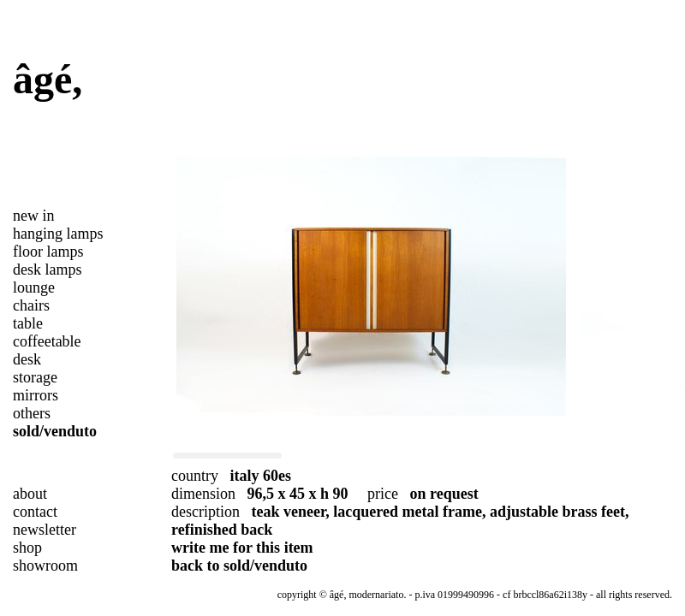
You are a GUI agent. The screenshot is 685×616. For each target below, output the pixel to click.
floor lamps (48, 252)
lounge (34, 287)
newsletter (45, 530)
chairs (31, 305)
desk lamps (48, 269)
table (28, 323)
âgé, (48, 79)
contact (35, 512)
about (30, 494)
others (32, 413)
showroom (45, 566)
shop (27, 548)
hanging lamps (58, 234)
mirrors (36, 395)
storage (35, 377)
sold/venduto (55, 431)
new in (34, 216)
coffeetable (47, 341)
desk (27, 359)
